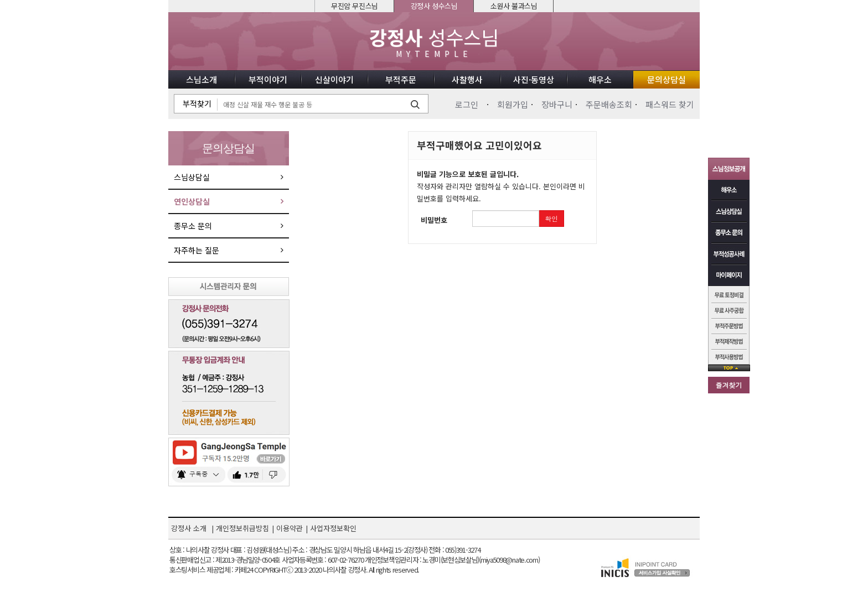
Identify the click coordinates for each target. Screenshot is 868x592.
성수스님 (434, 42)
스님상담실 (192, 177)
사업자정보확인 (333, 528)
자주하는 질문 (197, 250)
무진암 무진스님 (355, 6)
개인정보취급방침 (242, 528)
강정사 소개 (189, 528)
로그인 (467, 104)
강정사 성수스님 (434, 6)
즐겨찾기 (729, 385)
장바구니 (557, 104)
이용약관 (290, 528)
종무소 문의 (193, 226)
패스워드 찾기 (670, 104)
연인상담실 (192, 201)
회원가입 (513, 104)
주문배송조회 (609, 104)
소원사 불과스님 (514, 6)
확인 (551, 218)
